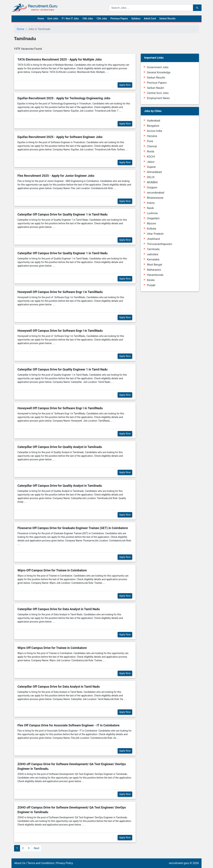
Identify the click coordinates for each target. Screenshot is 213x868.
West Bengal (155, 265)
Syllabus (136, 19)
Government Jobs (158, 67)
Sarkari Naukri (155, 88)
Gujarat (151, 167)
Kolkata (152, 229)
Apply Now (125, 85)
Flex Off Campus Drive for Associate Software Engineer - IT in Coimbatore (68, 725)
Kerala (151, 280)
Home (41, 19)
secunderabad (156, 193)
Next (37, 848)
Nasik (150, 208)
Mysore (151, 223)
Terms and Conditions (41, 863)
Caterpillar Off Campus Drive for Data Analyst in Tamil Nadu (59, 609)
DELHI (151, 177)
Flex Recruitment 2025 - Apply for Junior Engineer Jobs (56, 176)
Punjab (151, 285)
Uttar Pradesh (155, 234)
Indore (151, 203)
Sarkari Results (167, 19)
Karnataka (153, 259)
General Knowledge (159, 72)
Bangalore (153, 126)
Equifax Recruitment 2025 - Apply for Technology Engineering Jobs (64, 98)
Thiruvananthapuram (160, 244)
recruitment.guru (179, 863)
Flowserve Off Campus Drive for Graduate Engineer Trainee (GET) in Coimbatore (73, 528)
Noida (151, 151)
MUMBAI (152, 182)
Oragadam (153, 218)
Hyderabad (154, 121)
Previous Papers (119, 19)
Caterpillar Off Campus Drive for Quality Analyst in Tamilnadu (60, 447)
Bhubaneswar (155, 198)
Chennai (152, 146)
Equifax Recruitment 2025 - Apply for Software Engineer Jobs (60, 137)
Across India (155, 131)
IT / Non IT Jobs (70, 19)
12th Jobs (102, 19)
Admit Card (150, 19)
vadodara (153, 254)
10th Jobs (88, 19)
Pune (150, 141)
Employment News (158, 98)
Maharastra (154, 270)
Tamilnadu (153, 249)
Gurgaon (152, 187)
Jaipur (151, 162)
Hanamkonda (155, 275)
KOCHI (151, 157)
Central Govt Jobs (158, 93)
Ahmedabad (154, 172)
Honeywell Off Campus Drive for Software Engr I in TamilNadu (60, 292)
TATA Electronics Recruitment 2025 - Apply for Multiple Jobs (60, 59)
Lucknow (152, 213)
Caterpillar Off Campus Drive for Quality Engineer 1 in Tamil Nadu (62, 214)
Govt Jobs (53, 19)
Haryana (152, 136)
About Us (20, 863)
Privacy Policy (65, 863)
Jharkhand (153, 239)
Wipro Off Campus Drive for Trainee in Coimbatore (52, 570)
